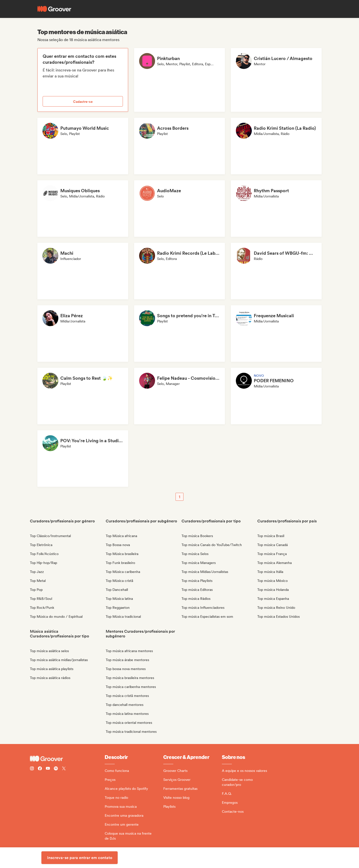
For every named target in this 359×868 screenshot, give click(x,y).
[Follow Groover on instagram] (32, 769)
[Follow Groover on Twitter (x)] (64, 769)
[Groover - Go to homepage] (67, 759)
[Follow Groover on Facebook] (40, 769)
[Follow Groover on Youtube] (48, 769)
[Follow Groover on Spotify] (56, 769)
